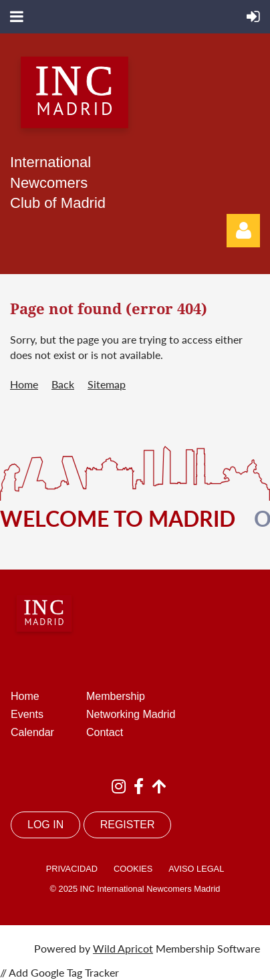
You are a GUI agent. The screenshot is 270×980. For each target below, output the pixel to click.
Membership (116, 696)
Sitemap (107, 384)
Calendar (32, 732)
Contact (105, 732)
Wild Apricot (123, 948)
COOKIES (133, 869)
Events (27, 714)
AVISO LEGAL (196, 869)
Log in (243, 231)
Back (63, 384)
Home (24, 384)
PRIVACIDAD (72, 869)
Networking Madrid (131, 714)
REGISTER (128, 825)
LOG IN (45, 825)
